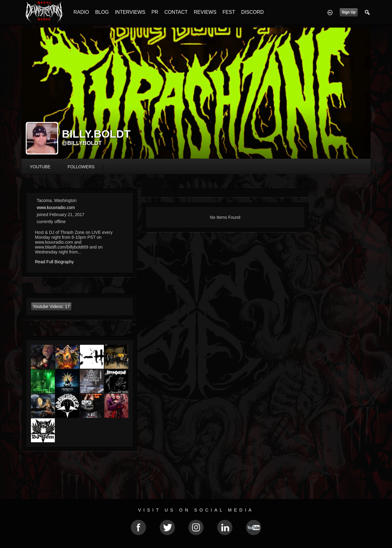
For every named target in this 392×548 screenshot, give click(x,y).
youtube (40, 167)
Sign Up (349, 12)
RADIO (81, 12)
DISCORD (252, 12)
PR (155, 12)
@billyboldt (82, 143)
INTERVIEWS (130, 12)
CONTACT (176, 12)
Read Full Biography (54, 262)
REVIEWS (205, 12)
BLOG (102, 12)
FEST (229, 12)
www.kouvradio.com (56, 207)
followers (81, 167)
